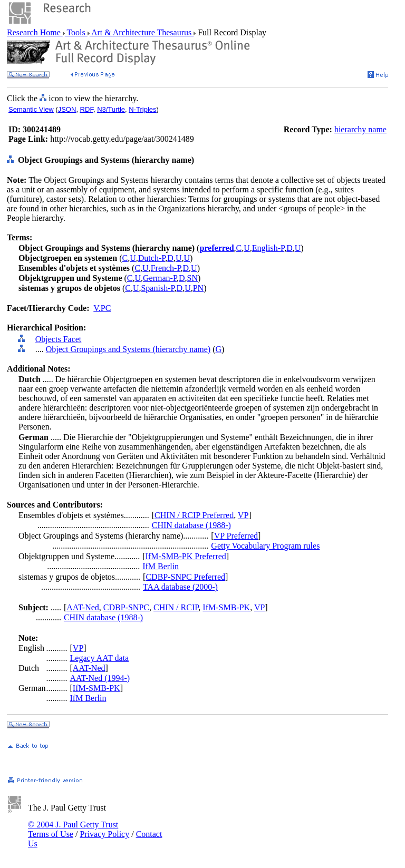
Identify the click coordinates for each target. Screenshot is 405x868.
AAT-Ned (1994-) (100, 678)
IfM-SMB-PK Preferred (186, 556)
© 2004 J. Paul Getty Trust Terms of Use (73, 829)
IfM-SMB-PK (226, 607)
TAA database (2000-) (180, 587)
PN (198, 288)
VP (243, 515)
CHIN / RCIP (176, 607)
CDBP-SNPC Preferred (185, 577)
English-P (268, 248)
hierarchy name (360, 129)
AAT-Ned (83, 607)
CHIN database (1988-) (191, 525)
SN (192, 278)
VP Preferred (236, 536)
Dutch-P (152, 258)
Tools (76, 32)
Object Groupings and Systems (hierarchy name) (128, 349)
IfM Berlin (161, 566)
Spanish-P (157, 288)
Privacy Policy (104, 834)
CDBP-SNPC (126, 607)
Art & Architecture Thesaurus (142, 32)
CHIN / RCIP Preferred (194, 515)
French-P (166, 268)
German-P (160, 278)
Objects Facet (59, 339)
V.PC (102, 308)
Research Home (35, 32)
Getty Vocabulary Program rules (265, 546)
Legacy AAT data (100, 658)
